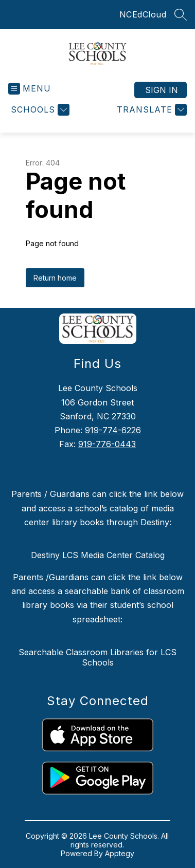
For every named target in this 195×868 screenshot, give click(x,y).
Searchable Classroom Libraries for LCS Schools (98, 657)
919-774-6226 (113, 430)
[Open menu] (30, 89)
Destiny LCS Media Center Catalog (98, 555)
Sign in (162, 90)
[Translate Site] (150, 110)
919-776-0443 (107, 444)
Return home (55, 278)
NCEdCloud (143, 14)
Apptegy (120, 853)
